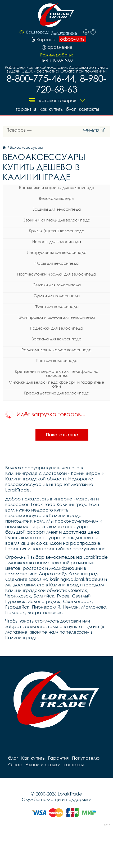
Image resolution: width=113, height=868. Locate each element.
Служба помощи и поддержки (56, 799)
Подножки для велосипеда (56, 328)
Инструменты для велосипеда (57, 252)
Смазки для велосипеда (57, 285)
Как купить (51, 109)
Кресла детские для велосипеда (56, 393)
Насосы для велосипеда (57, 242)
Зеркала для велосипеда (56, 339)
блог (71, 109)
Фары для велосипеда (56, 263)
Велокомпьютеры (56, 198)
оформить (72, 39)
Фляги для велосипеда (57, 306)
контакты (89, 109)
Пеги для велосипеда (57, 360)
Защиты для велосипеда (56, 209)
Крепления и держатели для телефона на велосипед (57, 373)
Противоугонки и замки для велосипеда (57, 274)
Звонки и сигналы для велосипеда (57, 220)
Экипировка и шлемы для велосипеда (57, 317)
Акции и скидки (43, 765)
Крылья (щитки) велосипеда (57, 231)
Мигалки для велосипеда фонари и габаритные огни (56, 384)
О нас (15, 765)
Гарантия (26, 109)
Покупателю (86, 758)
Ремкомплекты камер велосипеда (56, 350)
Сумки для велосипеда (57, 296)
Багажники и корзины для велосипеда (57, 187)
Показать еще (62, 435)
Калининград (64, 32)
